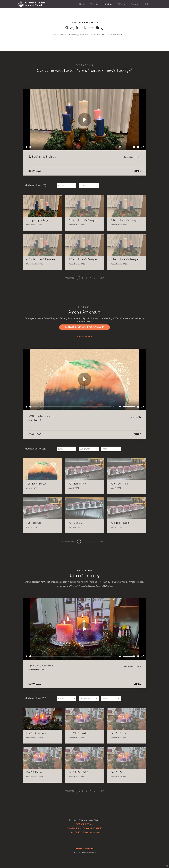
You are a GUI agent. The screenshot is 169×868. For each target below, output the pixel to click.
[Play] (27, 147)
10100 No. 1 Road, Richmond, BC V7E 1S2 (84, 828)
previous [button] (69, 278)
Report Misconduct (85, 849)
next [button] (102, 278)
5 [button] (94, 278)
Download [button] (35, 171)
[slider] (70, 147)
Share (137, 171)
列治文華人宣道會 (85, 824)
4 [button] (91, 278)
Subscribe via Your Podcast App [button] (84, 327)
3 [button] (87, 278)
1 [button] (79, 278)
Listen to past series (84, 336)
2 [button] (83, 278)
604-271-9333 (76, 832)
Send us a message (92, 832)
